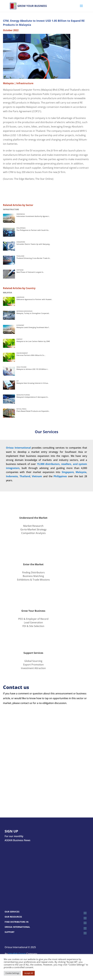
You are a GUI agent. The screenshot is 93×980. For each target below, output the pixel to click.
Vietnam (37, 476)
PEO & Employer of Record (33, 619)
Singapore (68, 472)
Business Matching (33, 576)
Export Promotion (33, 665)
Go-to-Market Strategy (33, 529)
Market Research (33, 526)
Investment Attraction (33, 668)
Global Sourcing (33, 661)
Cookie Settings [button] (12, 973)
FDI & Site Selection (33, 626)
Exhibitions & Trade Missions (33, 580)
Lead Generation (33, 622)
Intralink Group (17, 954)
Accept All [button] (29, 973)
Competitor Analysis (33, 533)
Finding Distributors (33, 572)
